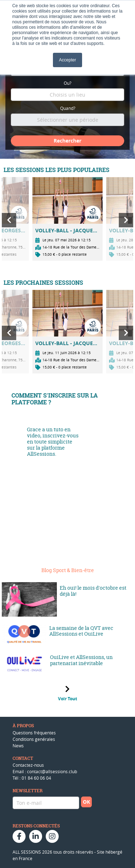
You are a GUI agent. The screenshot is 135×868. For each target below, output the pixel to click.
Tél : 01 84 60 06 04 (32, 778)
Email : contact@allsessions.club (45, 771)
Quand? (68, 108)
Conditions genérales (34, 739)
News (18, 746)
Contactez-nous (28, 765)
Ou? (67, 83)
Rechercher (67, 141)
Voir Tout (67, 699)
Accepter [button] (67, 60)
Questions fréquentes (34, 733)
